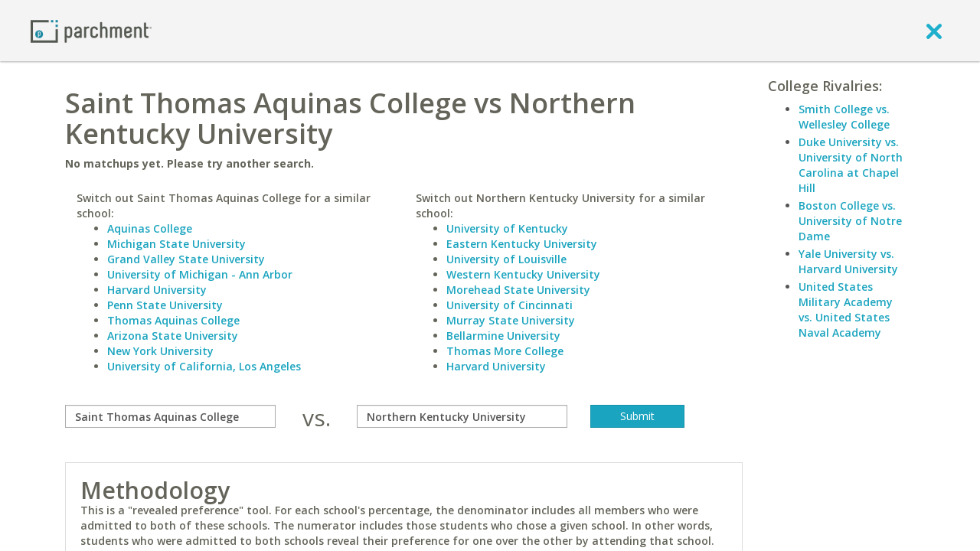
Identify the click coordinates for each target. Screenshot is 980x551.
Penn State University (165, 305)
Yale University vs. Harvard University (848, 261)
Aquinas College (150, 228)
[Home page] (91, 30)
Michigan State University (176, 244)
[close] (934, 31)
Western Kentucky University (523, 274)
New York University (160, 351)
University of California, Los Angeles (204, 366)
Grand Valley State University (186, 259)
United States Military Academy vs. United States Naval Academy (846, 310)
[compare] (170, 416)
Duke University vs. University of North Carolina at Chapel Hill (851, 165)
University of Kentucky (507, 228)
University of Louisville (506, 259)
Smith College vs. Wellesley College (844, 117)
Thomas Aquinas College (173, 320)
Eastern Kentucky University (522, 244)
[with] (462, 416)
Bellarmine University (503, 336)
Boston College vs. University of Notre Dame (850, 221)
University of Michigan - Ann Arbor (200, 274)
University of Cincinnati (510, 305)
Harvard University (157, 290)
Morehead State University (518, 290)
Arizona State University (173, 336)
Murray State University (511, 320)
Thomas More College (505, 351)
